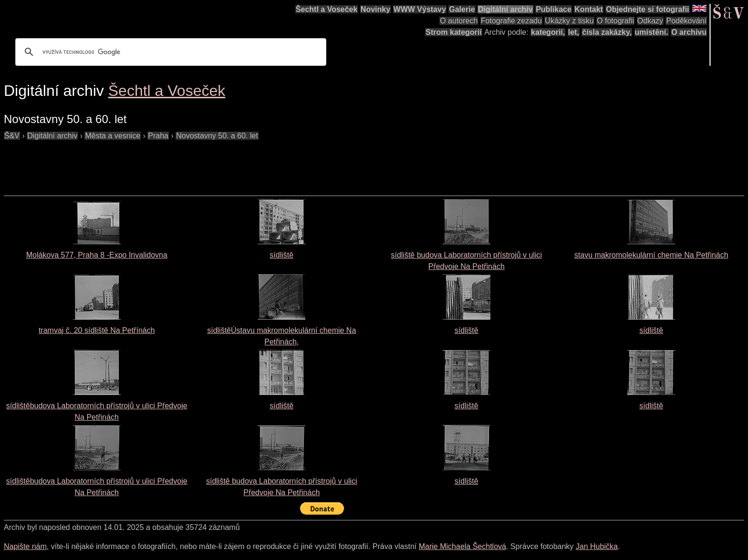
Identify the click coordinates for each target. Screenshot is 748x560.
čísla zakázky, (607, 32)
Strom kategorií (453, 32)
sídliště (281, 255)
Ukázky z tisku (569, 21)
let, (574, 32)
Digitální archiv (505, 9)
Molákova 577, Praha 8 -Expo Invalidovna (97, 255)
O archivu (689, 32)
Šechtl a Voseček (327, 9)
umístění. (652, 32)
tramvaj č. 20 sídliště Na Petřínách (97, 330)
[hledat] (169, 52)
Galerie (462, 9)
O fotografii (615, 21)
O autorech (459, 21)
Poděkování (686, 21)
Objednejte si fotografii (647, 9)
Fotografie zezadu (511, 21)
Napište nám (25, 546)
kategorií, (548, 32)
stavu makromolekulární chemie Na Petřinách (651, 255)
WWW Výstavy (420, 9)
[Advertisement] (177, 163)
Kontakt (589, 9)
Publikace (554, 9)
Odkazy (650, 21)
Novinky (375, 9)
